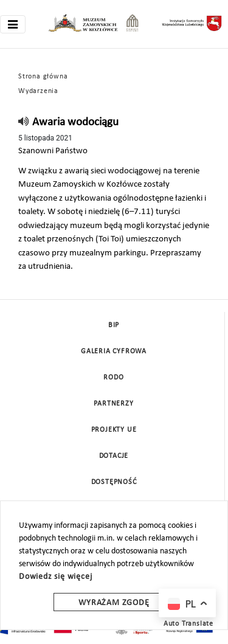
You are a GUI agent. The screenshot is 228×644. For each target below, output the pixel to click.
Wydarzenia (38, 91)
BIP (114, 325)
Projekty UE (114, 430)
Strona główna (43, 77)
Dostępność (114, 482)
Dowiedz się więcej (55, 577)
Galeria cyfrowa (114, 351)
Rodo (113, 378)
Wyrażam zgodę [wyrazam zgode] (114, 603)
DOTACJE (114, 456)
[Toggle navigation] (13, 24)
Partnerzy (113, 404)
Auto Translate (188, 624)
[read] (24, 123)
